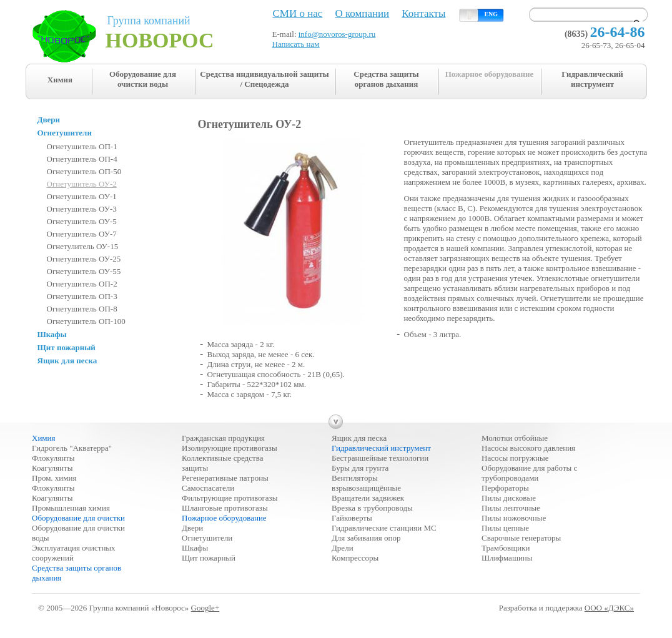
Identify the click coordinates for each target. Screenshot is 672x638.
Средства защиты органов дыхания (386, 79)
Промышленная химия (71, 508)
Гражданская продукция (223, 438)
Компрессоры (355, 558)
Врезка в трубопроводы (372, 508)
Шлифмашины (507, 558)
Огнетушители (207, 538)
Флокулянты (53, 458)
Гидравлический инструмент (592, 79)
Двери (192, 528)
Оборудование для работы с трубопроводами (529, 473)
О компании (362, 13)
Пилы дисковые (509, 498)
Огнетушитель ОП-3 (82, 296)
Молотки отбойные (515, 438)
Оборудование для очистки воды (143, 79)
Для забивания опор (366, 538)
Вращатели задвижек (368, 498)
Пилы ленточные (511, 508)
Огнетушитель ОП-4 (82, 159)
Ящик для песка (359, 438)
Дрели (343, 548)
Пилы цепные (505, 528)
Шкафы (195, 548)
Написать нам (296, 44)
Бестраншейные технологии (380, 458)
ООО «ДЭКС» (609, 608)
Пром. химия (54, 478)
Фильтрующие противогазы (230, 498)
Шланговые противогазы (225, 508)
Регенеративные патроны (225, 478)
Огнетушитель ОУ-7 (82, 234)
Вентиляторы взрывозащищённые (366, 483)
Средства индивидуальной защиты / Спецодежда (264, 79)
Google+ (205, 608)
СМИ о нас (298, 13)
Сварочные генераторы (521, 538)
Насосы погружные (515, 458)
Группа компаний (168, 33)
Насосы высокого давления (528, 448)
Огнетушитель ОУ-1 (82, 196)
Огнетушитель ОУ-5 (82, 221)
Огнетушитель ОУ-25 (84, 259)
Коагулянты (52, 468)
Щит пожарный (209, 558)
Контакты (423, 13)
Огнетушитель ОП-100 (86, 321)
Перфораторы (505, 488)
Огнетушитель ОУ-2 (82, 184)
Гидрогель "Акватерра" (72, 448)
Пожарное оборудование (490, 74)
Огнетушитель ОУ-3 (82, 209)
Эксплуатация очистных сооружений (74, 553)
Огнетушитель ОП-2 (82, 284)
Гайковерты (352, 518)
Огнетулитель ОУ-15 (83, 246)
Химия (60, 80)
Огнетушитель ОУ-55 (84, 271)
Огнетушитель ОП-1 (82, 146)
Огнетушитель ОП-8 (82, 309)
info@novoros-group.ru (337, 34)
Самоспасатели (208, 488)
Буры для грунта (360, 468)
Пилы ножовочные (514, 518)
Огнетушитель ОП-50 (84, 171)
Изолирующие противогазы (230, 448)
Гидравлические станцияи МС (384, 528)
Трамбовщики (506, 548)
